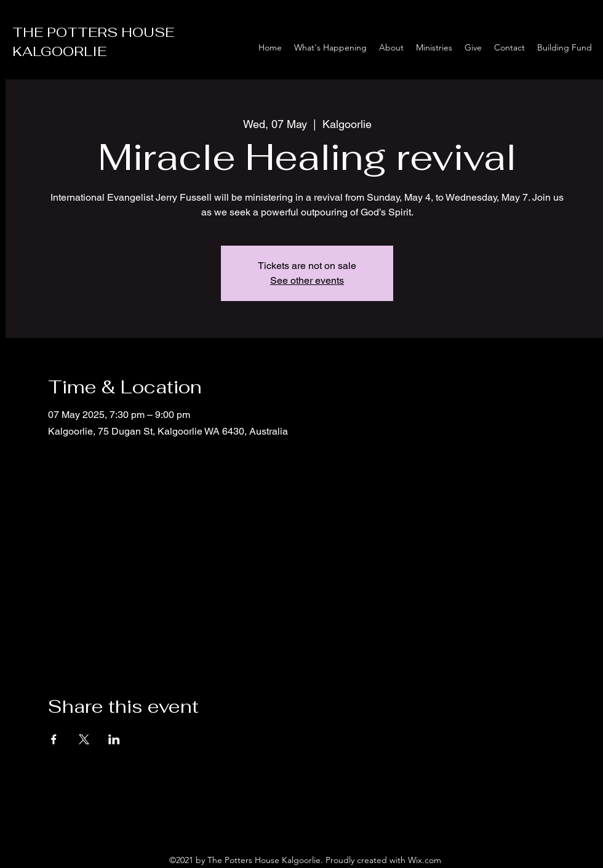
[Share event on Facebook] (54, 739)
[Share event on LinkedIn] (114, 739)
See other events (307, 280)
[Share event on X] (84, 739)
